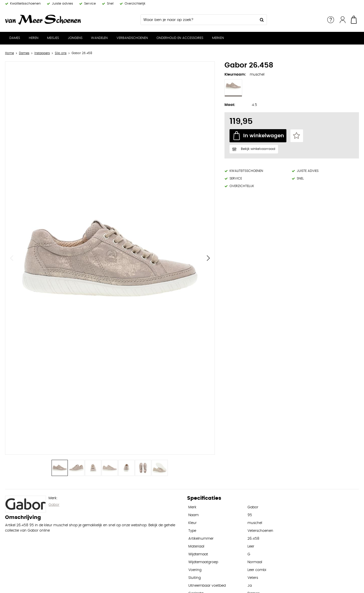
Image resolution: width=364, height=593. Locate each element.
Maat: (230, 105)
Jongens (75, 38)
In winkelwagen (264, 136)
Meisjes (53, 38)
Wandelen (99, 38)
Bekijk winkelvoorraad (258, 149)
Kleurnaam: (235, 75)
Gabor (54, 505)
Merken (218, 38)
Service (331, 20)
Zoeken (262, 20)
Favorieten (297, 136)
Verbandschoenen (132, 38)
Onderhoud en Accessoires (180, 38)
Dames (15, 38)
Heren (34, 38)
